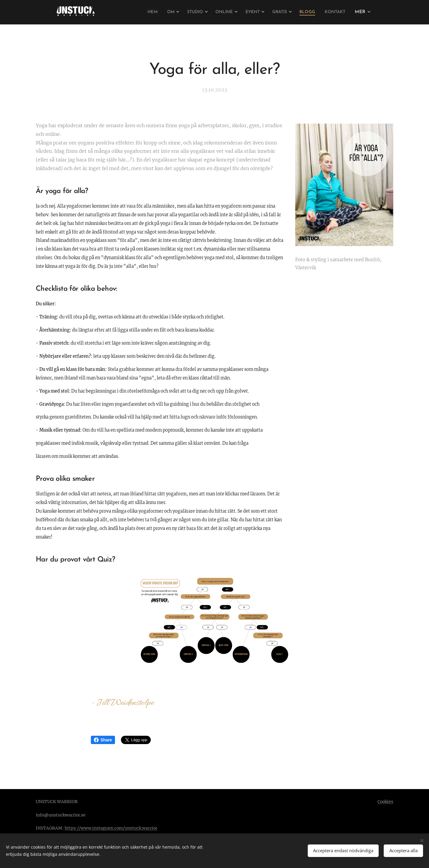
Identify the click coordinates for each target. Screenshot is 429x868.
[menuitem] (138, 12)
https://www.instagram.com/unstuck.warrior (111, 828)
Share (103, 740)
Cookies (385, 802)
